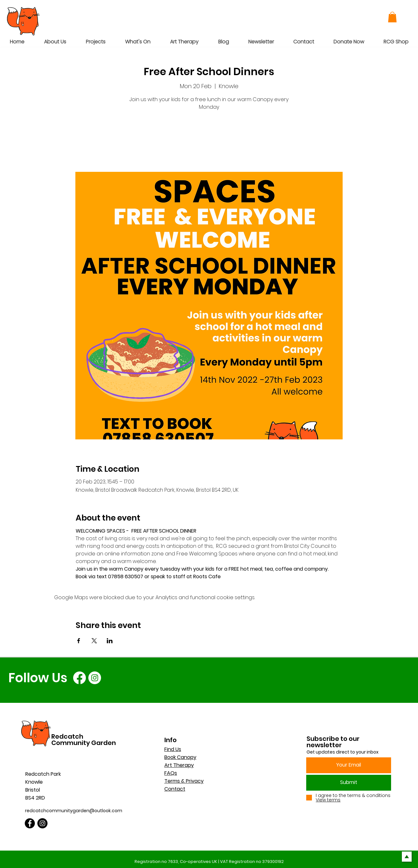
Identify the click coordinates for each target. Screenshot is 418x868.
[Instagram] (95, 678)
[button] (392, 17)
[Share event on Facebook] (79, 641)
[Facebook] (79, 678)
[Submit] (349, 783)
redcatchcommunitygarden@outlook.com (74, 811)
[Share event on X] (94, 641)
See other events (209, 142)
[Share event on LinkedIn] (110, 641)
